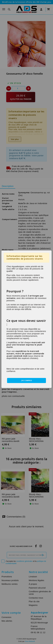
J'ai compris (26, 380)
